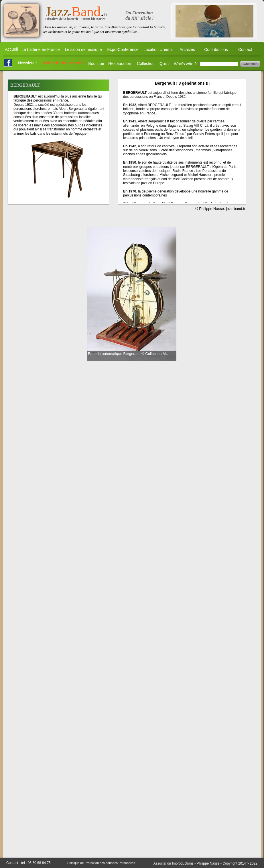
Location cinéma (158, 49)
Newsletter (27, 63)
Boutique (96, 63)
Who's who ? (185, 64)
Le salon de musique (83, 49)
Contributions (216, 49)
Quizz (165, 63)
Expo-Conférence (123, 49)
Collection (146, 63)
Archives (187, 49)
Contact (245, 49)
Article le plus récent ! (63, 63)
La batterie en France (41, 49)
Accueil (11, 49)
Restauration (120, 63)
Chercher (250, 64)
